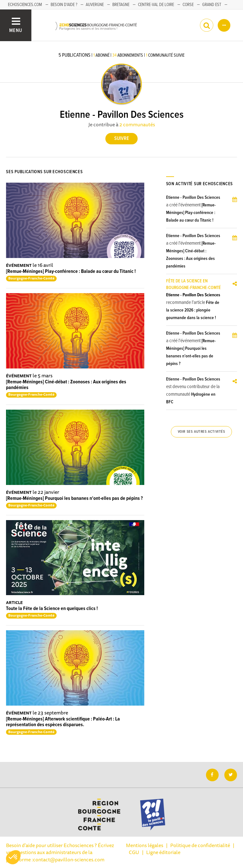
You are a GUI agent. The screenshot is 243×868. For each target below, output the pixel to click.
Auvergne (95, 5)
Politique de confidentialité (200, 845)
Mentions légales (145, 845)
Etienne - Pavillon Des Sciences (193, 198)
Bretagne (121, 5)
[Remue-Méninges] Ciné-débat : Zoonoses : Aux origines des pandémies (66, 385)
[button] (13, 857)
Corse (188, 5)
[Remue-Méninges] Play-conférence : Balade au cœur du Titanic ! (71, 271)
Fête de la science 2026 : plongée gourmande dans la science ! (193, 310)
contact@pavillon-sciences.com (69, 859)
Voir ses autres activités (202, 432)
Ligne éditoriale (163, 852)
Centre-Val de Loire (156, 5)
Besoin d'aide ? (64, 5)
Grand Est (212, 5)
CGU (134, 852)
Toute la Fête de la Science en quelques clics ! (52, 609)
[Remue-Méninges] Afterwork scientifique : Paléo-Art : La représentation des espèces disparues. (63, 722)
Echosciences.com (25, 5)
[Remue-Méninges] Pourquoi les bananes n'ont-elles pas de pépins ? (74, 498)
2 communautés (137, 124)
